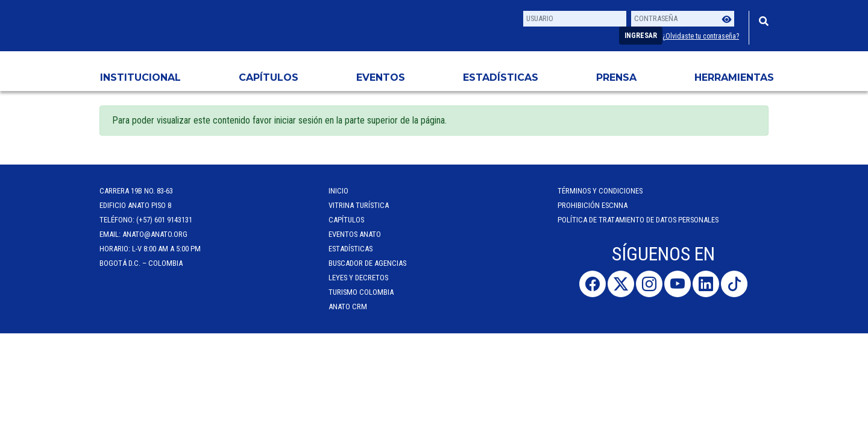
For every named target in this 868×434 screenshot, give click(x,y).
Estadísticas (501, 77)
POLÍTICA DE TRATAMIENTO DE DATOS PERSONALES (638, 220)
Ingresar (641, 36)
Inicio (338, 191)
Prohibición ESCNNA (593, 205)
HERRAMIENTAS (734, 77)
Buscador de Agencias (367, 263)
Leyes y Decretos (358, 278)
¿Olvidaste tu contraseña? (701, 36)
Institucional (140, 77)
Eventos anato (355, 234)
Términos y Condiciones (600, 191)
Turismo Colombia (361, 292)
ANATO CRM (348, 307)
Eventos (381, 77)
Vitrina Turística (359, 205)
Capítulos (269, 77)
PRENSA (616, 77)
